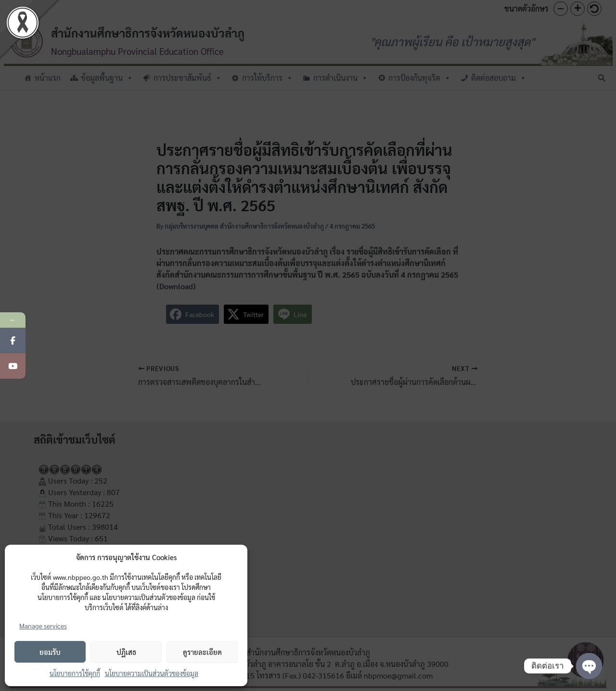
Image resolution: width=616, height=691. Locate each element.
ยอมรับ (50, 652)
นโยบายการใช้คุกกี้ (75, 673)
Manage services (43, 626)
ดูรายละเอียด (202, 652)
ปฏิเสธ (126, 652)
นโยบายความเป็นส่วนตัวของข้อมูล (152, 673)
